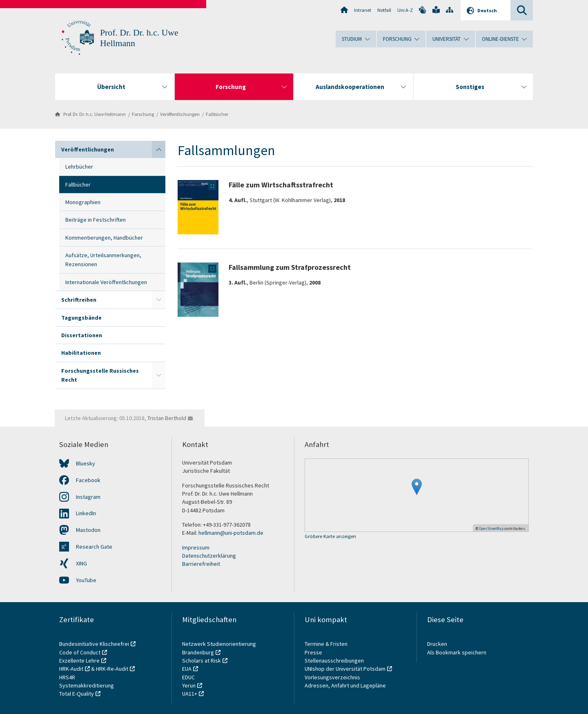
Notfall (384, 10)
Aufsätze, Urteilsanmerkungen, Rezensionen (103, 260)
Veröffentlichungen (180, 114)
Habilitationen (81, 353)
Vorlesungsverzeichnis (333, 677)
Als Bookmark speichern (457, 652)
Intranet (363, 10)
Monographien (83, 202)
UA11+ (190, 694)
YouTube (86, 580)
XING (81, 563)
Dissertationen (82, 335)
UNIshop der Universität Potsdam (345, 669)
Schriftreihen (79, 300)
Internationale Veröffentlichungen (106, 282)
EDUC (188, 677)
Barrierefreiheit (201, 564)
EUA (187, 669)
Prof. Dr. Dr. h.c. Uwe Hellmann (95, 114)
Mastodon (88, 530)
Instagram (88, 497)
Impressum (196, 547)
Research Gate (94, 547)
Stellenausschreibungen (334, 661)
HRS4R (67, 677)
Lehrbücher (79, 167)
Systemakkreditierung (87, 685)
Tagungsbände (81, 318)
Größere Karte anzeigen (330, 537)
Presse (314, 652)
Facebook (88, 480)
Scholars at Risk (202, 661)
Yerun (189, 685)
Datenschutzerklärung (209, 556)
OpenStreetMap (491, 528)
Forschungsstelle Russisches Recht (100, 375)
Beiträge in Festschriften (96, 220)
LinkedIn (86, 513)
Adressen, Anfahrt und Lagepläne (345, 685)
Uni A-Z (405, 10)
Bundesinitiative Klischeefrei (94, 644)
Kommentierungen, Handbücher (104, 238)
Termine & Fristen (327, 644)
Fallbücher (217, 114)
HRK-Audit (71, 669)
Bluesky (86, 463)
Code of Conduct (80, 652)
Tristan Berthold (167, 418)
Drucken (437, 644)
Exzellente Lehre (79, 661)
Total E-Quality (77, 694)
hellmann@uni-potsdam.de (231, 533)
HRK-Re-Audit (112, 669)
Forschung (143, 114)
